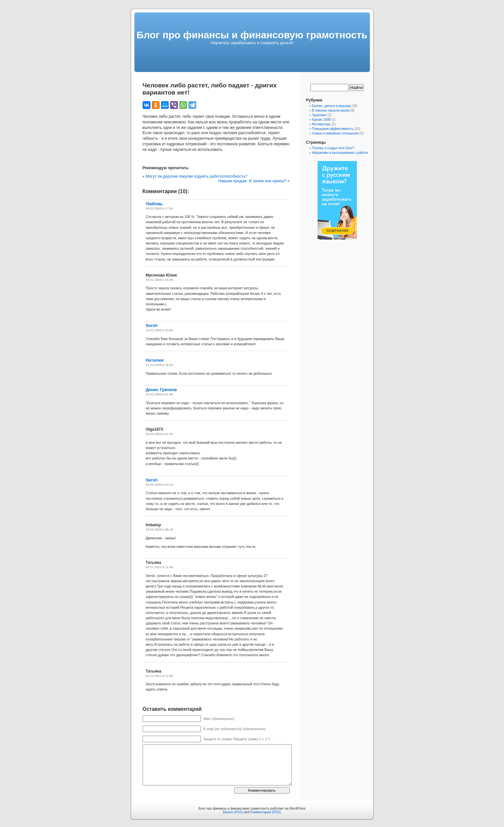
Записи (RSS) (233, 812)
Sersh (152, 325)
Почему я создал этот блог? (333, 148)
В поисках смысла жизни (331, 110)
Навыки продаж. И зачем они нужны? (252, 181)
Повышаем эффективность (333, 129)
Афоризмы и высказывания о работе (340, 153)
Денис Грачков (161, 390)
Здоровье (319, 115)
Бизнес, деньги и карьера (331, 106)
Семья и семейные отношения (335, 133)
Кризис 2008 (321, 120)
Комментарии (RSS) (265, 812)
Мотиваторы (321, 124)
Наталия (155, 360)
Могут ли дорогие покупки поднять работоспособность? (197, 176)
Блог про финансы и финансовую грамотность (252, 35)
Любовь (154, 204)
